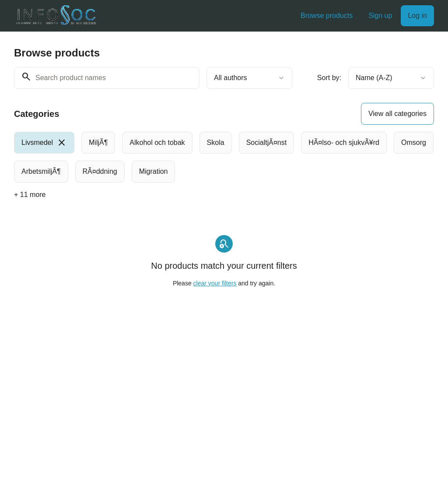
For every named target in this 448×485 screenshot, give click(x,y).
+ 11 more (30, 195)
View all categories (397, 114)
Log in (417, 16)
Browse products (327, 16)
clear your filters (215, 283)
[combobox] (249, 78)
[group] (224, 157)
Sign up (380, 16)
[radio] (44, 143)
